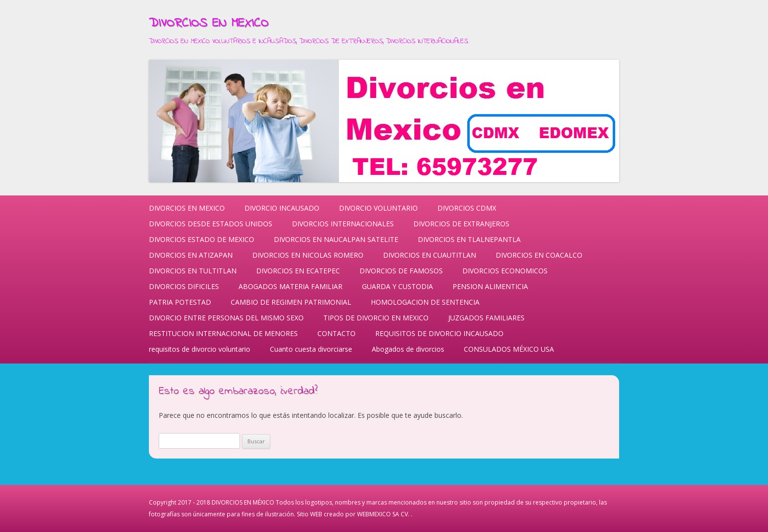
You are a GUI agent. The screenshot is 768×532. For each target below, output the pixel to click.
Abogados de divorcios (408, 349)
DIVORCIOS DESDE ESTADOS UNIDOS (211, 224)
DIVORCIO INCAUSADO (282, 208)
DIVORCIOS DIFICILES (184, 286)
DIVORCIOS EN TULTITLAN (193, 271)
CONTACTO (336, 333)
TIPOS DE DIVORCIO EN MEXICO (376, 318)
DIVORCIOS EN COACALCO (539, 255)
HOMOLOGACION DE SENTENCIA (425, 302)
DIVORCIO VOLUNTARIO (378, 208)
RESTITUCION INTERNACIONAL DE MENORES (223, 333)
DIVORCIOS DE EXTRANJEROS (461, 224)
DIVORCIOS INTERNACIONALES (343, 224)
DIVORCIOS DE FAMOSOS (401, 271)
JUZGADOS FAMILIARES (486, 318)
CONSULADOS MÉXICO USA (509, 349)
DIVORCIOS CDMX (467, 208)
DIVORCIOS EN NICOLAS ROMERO (308, 255)
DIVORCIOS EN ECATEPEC (298, 271)
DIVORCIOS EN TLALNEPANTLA (469, 239)
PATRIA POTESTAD (180, 302)
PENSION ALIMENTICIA (490, 286)
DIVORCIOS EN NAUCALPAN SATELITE (336, 239)
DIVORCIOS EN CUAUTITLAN (430, 255)
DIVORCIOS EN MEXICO (209, 24)
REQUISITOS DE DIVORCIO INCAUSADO (439, 333)
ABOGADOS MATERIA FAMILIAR (290, 286)
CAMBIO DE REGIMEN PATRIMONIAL (291, 302)
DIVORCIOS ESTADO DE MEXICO (202, 239)
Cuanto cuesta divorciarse (311, 349)
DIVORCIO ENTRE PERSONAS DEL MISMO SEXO (226, 318)
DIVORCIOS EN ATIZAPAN (191, 255)
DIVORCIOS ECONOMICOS (505, 271)
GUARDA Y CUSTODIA (397, 286)
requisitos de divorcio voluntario (200, 349)
